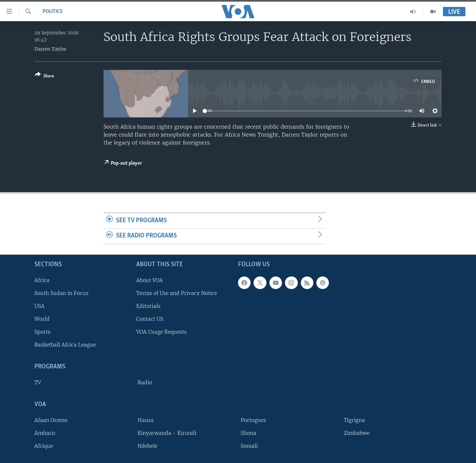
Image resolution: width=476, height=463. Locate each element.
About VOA (150, 280)
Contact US (150, 319)
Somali (249, 446)
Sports (42, 332)
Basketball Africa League (65, 345)
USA (40, 306)
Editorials (148, 306)
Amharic (45, 433)
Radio (145, 382)
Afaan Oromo (51, 420)
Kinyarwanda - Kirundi (167, 433)
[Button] (44, 77)
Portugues (253, 420)
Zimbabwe (357, 433)
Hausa (146, 420)
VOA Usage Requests (161, 332)
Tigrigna (354, 420)
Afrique (44, 446)
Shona (248, 433)
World (42, 319)
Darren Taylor (50, 49)
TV (38, 382)
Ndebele (147, 446)
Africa (42, 280)
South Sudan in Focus (61, 293)
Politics (53, 12)
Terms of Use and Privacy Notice (177, 293)
